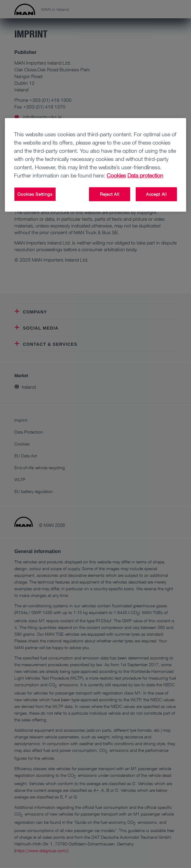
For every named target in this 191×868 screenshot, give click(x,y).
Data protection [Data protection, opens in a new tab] (145, 175)
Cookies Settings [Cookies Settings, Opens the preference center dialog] (35, 194)
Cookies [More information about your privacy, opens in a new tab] (116, 175)
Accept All (156, 194)
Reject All (110, 194)
